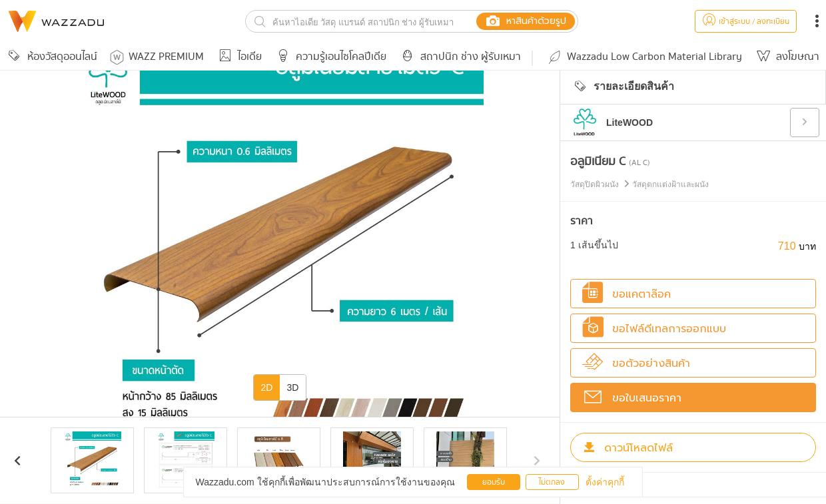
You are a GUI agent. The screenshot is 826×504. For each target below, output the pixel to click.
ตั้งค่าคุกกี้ (605, 482)
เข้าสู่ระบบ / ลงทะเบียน (746, 22)
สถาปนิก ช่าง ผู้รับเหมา (459, 57)
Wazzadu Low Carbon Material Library (644, 57)
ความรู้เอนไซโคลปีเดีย (329, 57)
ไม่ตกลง (552, 482)
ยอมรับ (494, 482)
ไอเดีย (238, 57)
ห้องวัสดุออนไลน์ (51, 57)
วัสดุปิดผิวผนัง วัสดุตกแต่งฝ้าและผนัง (639, 184)
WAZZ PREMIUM (157, 57)
